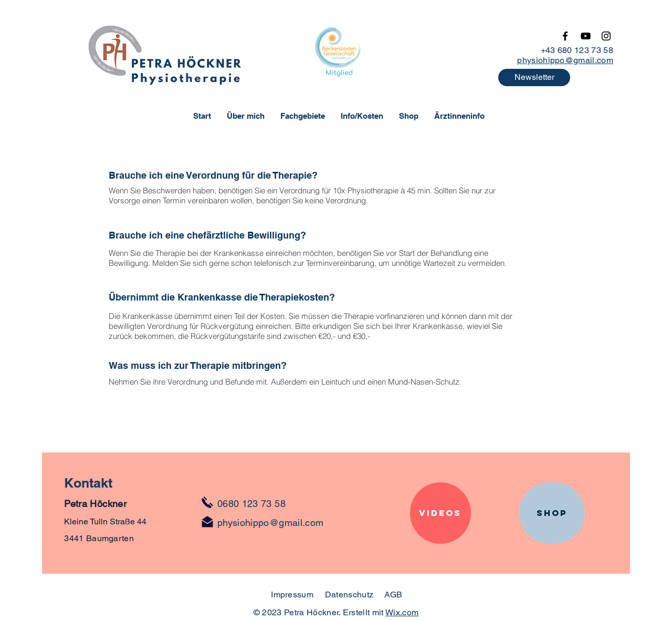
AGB (393, 595)
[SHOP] (552, 513)
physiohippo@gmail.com (565, 60)
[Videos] (440, 513)
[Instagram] (606, 36)
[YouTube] (586, 36)
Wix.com (402, 612)
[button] (534, 77)
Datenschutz (350, 595)
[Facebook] (565, 36)
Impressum (292, 595)
